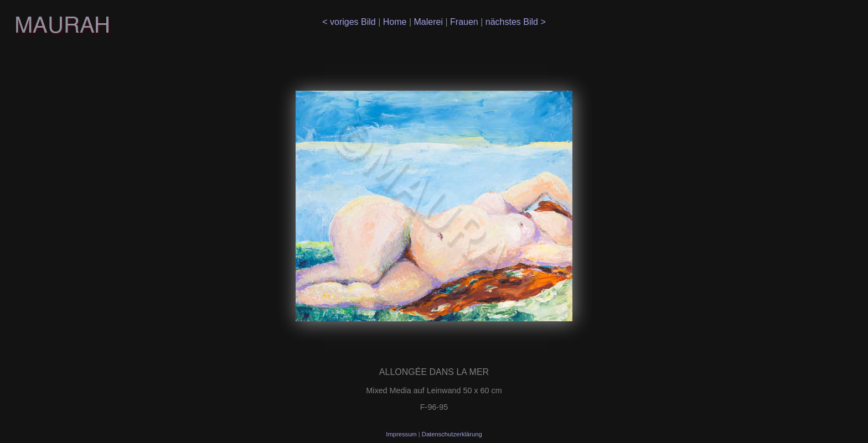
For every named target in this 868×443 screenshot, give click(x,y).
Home (396, 22)
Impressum (402, 434)
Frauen (465, 22)
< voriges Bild (350, 22)
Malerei (430, 22)
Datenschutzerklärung (452, 434)
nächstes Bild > (514, 22)
